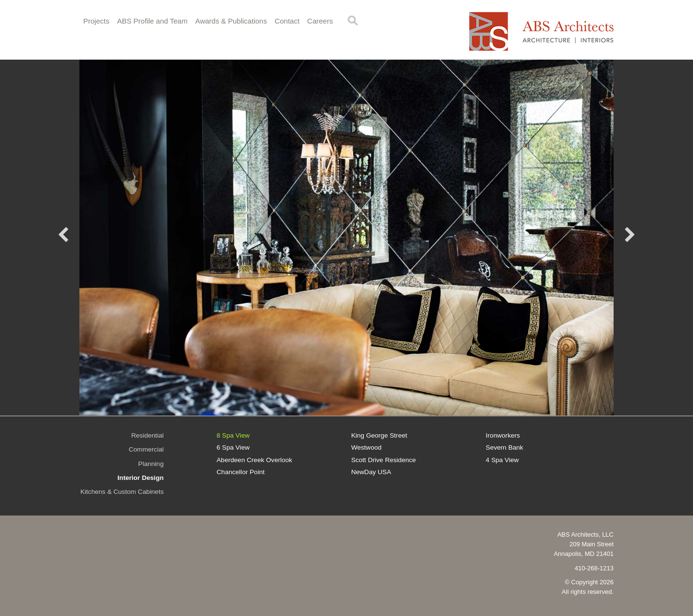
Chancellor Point (241, 472)
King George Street (379, 435)
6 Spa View (233, 447)
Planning (151, 464)
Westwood (366, 447)
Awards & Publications (231, 21)
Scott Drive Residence (384, 460)
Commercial (146, 449)
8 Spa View (233, 435)
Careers (320, 21)
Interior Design (141, 478)
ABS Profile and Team (152, 21)
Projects (96, 21)
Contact (287, 21)
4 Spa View (502, 460)
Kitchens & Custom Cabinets (122, 492)
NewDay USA (371, 472)
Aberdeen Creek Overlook (254, 460)
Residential (148, 435)
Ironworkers (503, 435)
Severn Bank (504, 447)
